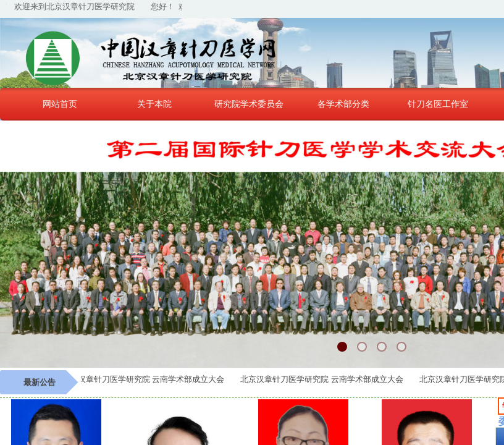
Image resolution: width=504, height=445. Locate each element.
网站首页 (60, 104)
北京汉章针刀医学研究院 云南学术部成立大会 (145, 379)
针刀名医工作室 (438, 104)
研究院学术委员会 (249, 104)
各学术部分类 (343, 104)
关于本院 (154, 104)
